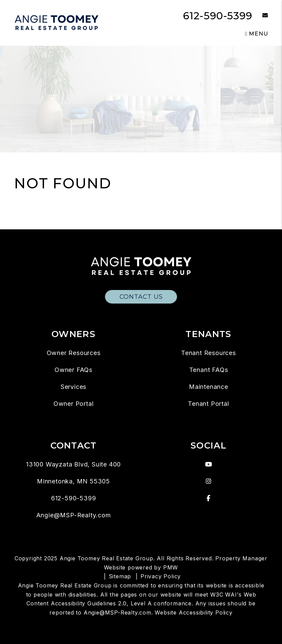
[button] (260, 16)
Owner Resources (74, 353)
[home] (57, 23)
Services (73, 387)
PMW (171, 567)
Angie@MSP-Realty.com (74, 515)
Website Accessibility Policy (193, 612)
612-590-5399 (218, 16)
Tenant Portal (208, 404)
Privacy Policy (161, 576)
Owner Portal (74, 404)
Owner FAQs (73, 370)
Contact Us (141, 297)
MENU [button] (257, 34)
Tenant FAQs (209, 370)
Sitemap (120, 576)
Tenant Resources (209, 353)
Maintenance (209, 387)
